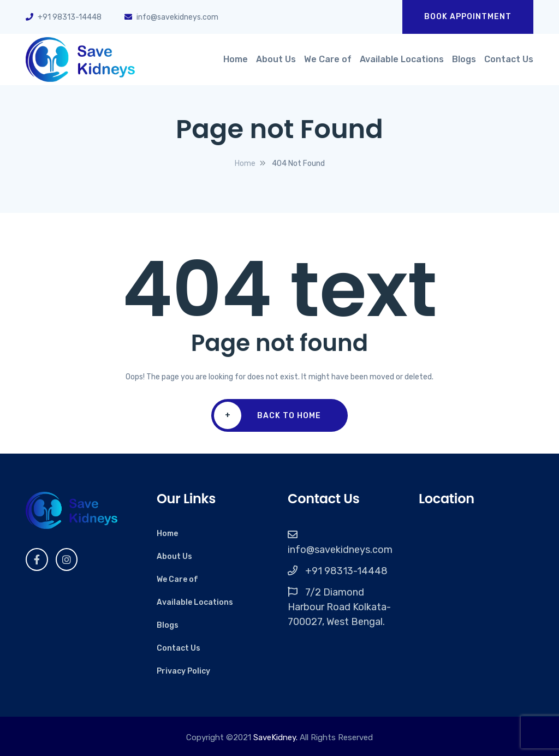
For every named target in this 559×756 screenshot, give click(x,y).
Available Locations (402, 59)
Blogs (464, 59)
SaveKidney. (275, 737)
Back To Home (267, 415)
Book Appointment (468, 17)
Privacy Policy (183, 671)
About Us (276, 59)
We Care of (328, 59)
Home (236, 59)
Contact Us (509, 59)
